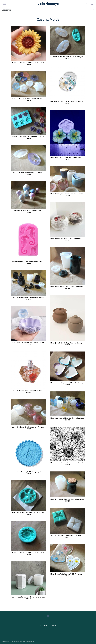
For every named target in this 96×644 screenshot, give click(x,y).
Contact (53, 626)
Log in (45, 626)
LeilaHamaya (48, 4)
